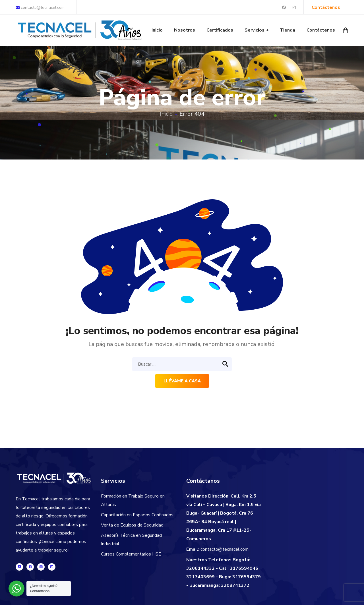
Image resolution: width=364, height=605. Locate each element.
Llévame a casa (182, 381)
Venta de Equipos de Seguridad (132, 525)
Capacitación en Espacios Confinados (137, 515)
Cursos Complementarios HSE (131, 554)
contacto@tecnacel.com (40, 8)
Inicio (166, 114)
